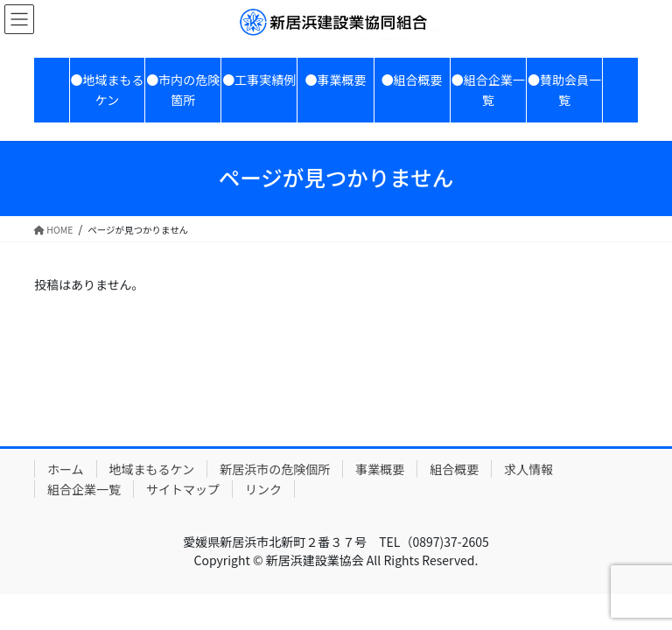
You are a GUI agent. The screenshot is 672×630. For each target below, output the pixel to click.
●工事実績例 (259, 80)
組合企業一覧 (84, 489)
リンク (263, 489)
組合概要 (454, 469)
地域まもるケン (152, 469)
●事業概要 (335, 80)
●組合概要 (412, 80)
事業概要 (380, 469)
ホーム (66, 469)
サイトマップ (183, 489)
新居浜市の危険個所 (275, 469)
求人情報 (528, 469)
